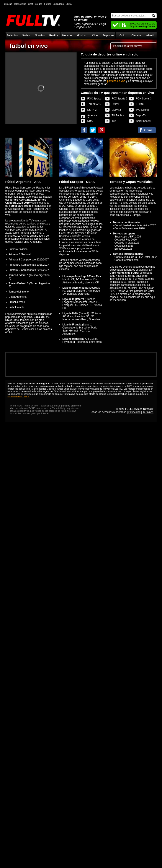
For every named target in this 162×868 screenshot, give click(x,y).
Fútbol (47, 4)
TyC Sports (142, 110)
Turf (114, 121)
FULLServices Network (139, 409)
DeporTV (141, 115)
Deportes (109, 36)
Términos (148, 412)
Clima (69, 4)
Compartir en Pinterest (101, 130)
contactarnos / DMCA (19, 397)
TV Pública (118, 115)
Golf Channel (143, 121)
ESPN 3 (116, 110)
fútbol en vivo (29, 46)
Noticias (67, 36)
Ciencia (136, 36)
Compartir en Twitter (93, 130)
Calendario (58, 4)
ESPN (115, 104)
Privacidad (134, 412)
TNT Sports (94, 104)
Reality (53, 36)
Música (81, 36)
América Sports (92, 117)
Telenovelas (20, 4)
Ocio (122, 36)
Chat (30, 4)
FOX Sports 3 (144, 99)
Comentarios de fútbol (147, 130)
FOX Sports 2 (120, 99)
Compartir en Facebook (84, 130)
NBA (90, 121)
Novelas (40, 36)
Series (26, 36)
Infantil (150, 36)
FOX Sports (94, 99)
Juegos (39, 4)
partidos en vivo (116, 81)
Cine (95, 36)
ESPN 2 (92, 110)
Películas (12, 36)
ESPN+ (140, 104)
